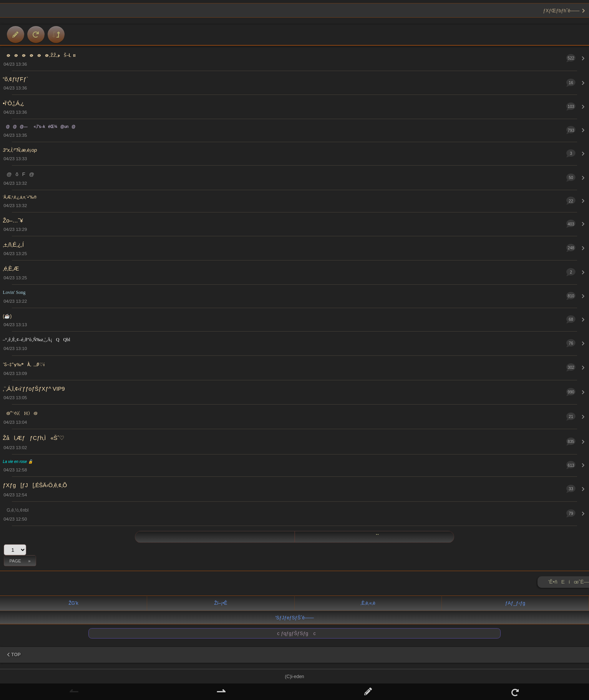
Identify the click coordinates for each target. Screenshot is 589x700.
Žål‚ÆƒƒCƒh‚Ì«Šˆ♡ (33, 438)
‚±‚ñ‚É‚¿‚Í (13, 245)
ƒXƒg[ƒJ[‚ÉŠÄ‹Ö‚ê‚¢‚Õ (35, 485)
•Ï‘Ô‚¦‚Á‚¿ (13, 103)
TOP (14, 655)
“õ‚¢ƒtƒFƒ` (15, 79)
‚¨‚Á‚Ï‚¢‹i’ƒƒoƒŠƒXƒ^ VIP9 (34, 389)
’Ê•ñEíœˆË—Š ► (569, 583)
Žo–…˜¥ (13, 221)
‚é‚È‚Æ (11, 269)
